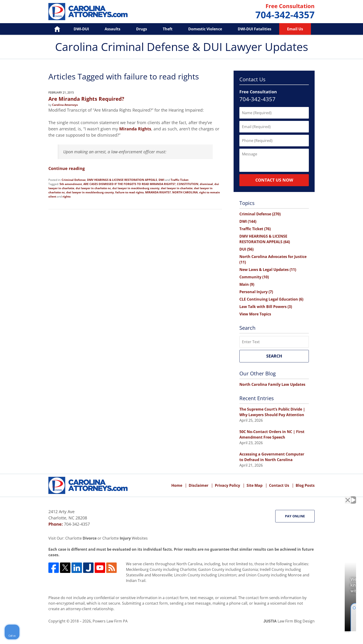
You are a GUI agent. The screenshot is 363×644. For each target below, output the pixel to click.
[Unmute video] (281, 496)
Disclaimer (199, 485)
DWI (161, 180)
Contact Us (279, 485)
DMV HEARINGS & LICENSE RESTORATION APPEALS (122, 180)
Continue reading (67, 168)
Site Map (255, 485)
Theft (168, 29)
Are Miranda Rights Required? (86, 99)
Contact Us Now (274, 180)
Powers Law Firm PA (110, 621)
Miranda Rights (135, 129)
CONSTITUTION (188, 184)
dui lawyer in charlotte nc (93, 188)
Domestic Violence (205, 29)
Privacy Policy (227, 485)
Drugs (142, 29)
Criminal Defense (74, 180)
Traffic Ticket (180, 180)
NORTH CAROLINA (185, 192)
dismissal (206, 184)
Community (254, 277)
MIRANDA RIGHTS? (158, 192)
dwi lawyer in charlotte (177, 188)
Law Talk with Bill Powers (266, 307)
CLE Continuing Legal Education (271, 299)
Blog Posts (305, 485)
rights (67, 196)
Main (247, 284)
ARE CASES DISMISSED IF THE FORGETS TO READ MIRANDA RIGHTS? (129, 184)
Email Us (295, 29)
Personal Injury (256, 292)
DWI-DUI (81, 29)
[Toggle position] (338, 496)
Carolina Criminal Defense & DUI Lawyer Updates (88, 12)
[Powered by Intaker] (324, 634)
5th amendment (71, 184)
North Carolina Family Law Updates (272, 384)
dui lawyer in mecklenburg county (136, 188)
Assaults (113, 29)
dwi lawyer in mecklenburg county (90, 192)
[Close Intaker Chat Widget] (348, 496)
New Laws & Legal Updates (268, 270)
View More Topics (255, 314)
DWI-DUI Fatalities (255, 29)
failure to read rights (130, 192)
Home (54, 29)
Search (274, 356)
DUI (246, 249)
